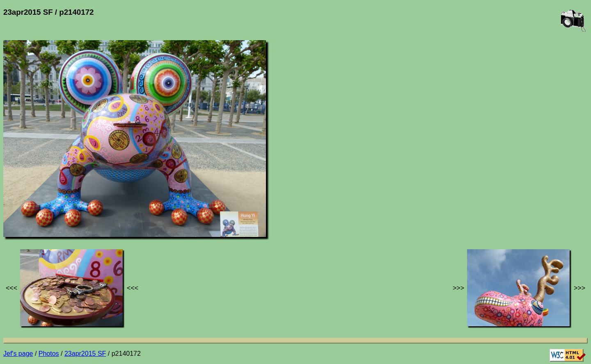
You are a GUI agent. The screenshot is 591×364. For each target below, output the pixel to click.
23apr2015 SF (85, 354)
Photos (49, 354)
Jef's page (18, 354)
